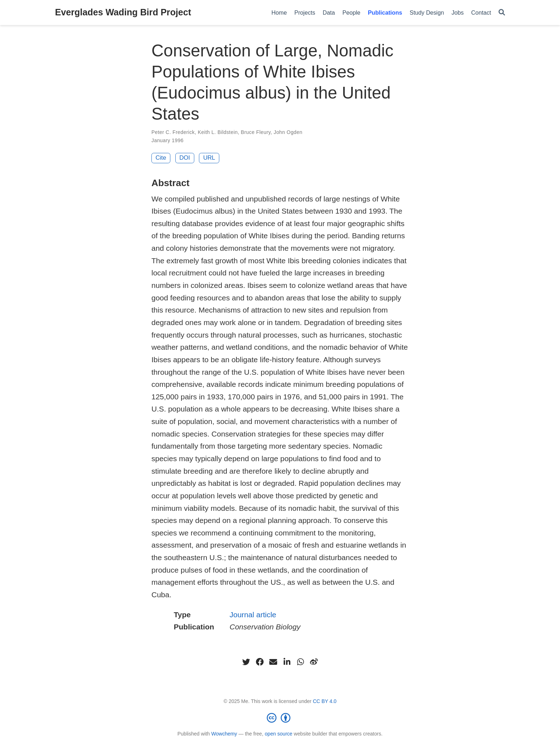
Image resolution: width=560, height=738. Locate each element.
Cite (161, 158)
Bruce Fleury (256, 132)
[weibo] (314, 662)
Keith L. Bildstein (218, 132)
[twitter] (246, 662)
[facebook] (260, 662)
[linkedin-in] (287, 662)
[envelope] (273, 662)
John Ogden (288, 132)
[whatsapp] (300, 662)
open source (278, 734)
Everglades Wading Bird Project (123, 12)
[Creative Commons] (280, 718)
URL (209, 158)
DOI (185, 158)
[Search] (502, 13)
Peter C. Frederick (173, 132)
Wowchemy (224, 734)
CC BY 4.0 (325, 701)
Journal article (253, 615)
